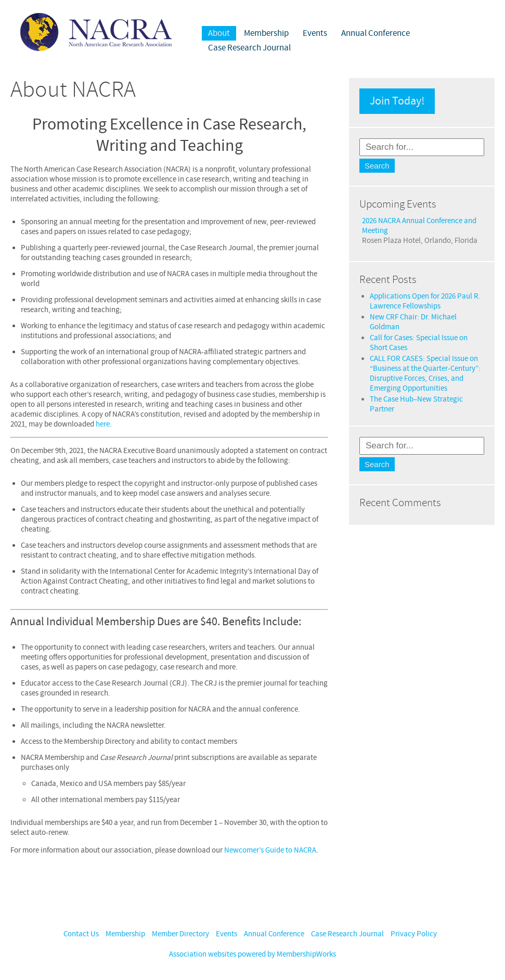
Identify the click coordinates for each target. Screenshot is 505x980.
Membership (266, 33)
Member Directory (180, 934)
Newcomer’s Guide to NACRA (270, 850)
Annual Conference (375, 33)
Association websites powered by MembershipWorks (253, 954)
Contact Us (81, 934)
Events (315, 33)
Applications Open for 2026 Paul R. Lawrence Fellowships (425, 301)
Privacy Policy (414, 934)
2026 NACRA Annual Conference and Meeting (419, 226)
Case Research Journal (249, 48)
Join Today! (397, 101)
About (219, 33)
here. (104, 424)
